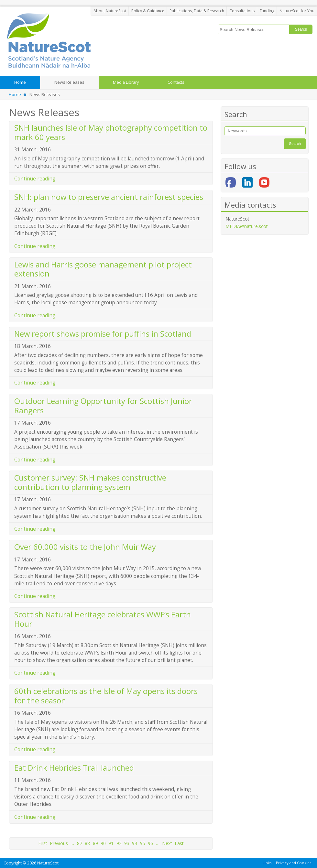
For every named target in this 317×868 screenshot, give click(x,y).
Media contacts (250, 205)
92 (119, 843)
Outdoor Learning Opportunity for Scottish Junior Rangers (103, 406)
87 (80, 843)
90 (103, 843)
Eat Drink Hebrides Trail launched (74, 768)
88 (87, 843)
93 (127, 843)
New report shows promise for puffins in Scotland (103, 334)
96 (150, 843)
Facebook (231, 182)
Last (179, 843)
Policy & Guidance (148, 11)
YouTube (264, 182)
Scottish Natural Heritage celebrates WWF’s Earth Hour (103, 619)
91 (111, 843)
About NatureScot (110, 11)
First (43, 843)
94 (135, 843)
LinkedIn (247, 182)
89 (95, 843)
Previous (59, 843)
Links (267, 863)
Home (15, 94)
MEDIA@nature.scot (247, 226)
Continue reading (35, 179)
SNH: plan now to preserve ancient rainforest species (109, 197)
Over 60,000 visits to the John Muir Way (85, 547)
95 (143, 843)
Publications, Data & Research (197, 11)
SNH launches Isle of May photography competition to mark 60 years (111, 132)
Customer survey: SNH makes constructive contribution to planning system (90, 482)
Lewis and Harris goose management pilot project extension (103, 269)
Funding (267, 11)
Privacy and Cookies (294, 863)
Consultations (242, 11)
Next (167, 843)
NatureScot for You (297, 11)
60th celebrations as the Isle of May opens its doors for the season (106, 696)
